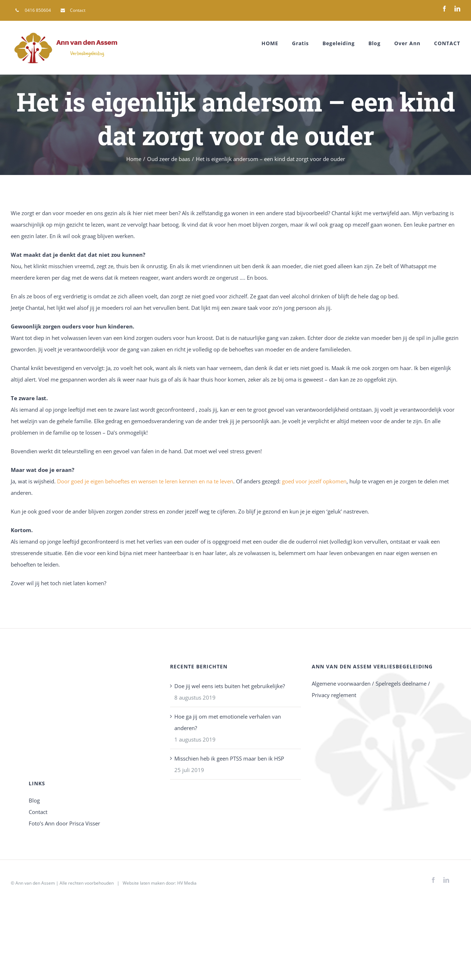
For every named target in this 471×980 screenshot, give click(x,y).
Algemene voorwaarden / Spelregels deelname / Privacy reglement (371, 689)
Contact (38, 812)
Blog (34, 800)
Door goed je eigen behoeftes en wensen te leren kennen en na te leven (145, 481)
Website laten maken (144, 883)
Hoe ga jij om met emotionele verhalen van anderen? (228, 722)
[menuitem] (33, 10)
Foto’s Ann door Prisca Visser (64, 823)
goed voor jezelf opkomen (314, 481)
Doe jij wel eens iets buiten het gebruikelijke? (230, 686)
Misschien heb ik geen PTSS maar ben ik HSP (229, 758)
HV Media (187, 883)
